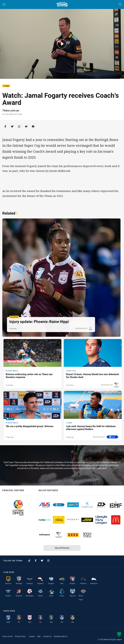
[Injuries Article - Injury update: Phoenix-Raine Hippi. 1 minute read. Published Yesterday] (61, 278)
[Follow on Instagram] (48, 561)
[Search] (120, 4)
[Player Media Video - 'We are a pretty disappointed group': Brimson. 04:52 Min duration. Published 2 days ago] (32, 416)
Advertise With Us (61, 636)
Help (39, 636)
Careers (32, 636)
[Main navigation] (4, 4)
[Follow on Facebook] (36, 561)
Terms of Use (7, 636)
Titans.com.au (11, 110)
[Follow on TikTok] (29, 561)
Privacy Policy (20, 636)
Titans (6, 86)
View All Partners (62, 548)
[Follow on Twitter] (42, 561)
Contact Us (47, 636)
